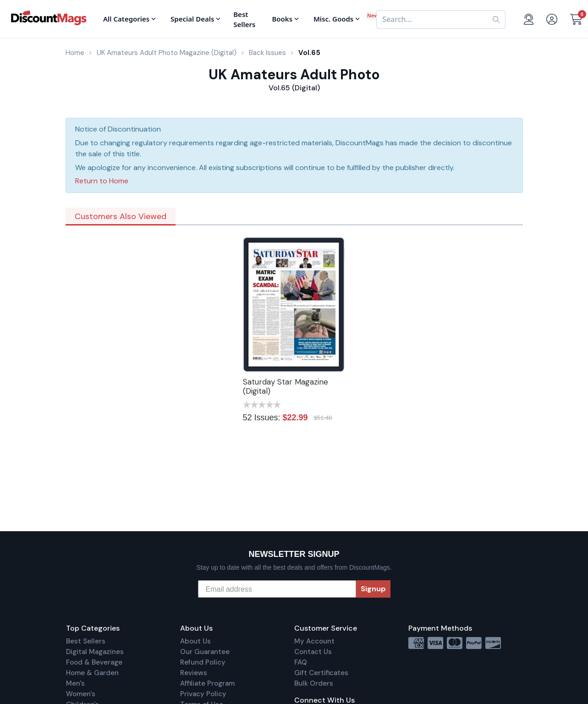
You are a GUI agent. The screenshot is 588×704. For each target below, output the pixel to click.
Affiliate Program (207, 683)
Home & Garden (92, 673)
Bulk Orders (314, 683)
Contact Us (313, 652)
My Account (314, 641)
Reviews (194, 673)
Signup (373, 589)
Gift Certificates (321, 673)
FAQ (301, 662)
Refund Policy (203, 662)
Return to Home (102, 181)
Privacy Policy (203, 694)
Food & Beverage (94, 662)
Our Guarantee (205, 652)
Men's (75, 683)
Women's (81, 694)
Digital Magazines (95, 652)
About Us (195, 641)
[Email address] (277, 589)
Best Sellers (86, 641)
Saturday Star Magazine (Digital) (286, 386)
